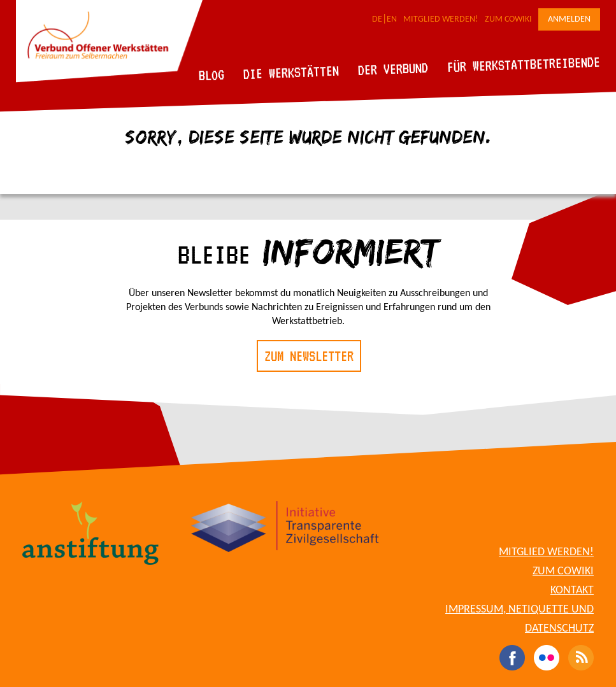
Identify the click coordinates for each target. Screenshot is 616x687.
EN (392, 19)
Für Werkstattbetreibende (523, 64)
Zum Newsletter (309, 356)
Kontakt (572, 591)
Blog (212, 75)
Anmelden (569, 19)
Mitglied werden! (441, 19)
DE (377, 19)
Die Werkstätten (291, 72)
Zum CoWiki (508, 19)
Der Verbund (393, 69)
